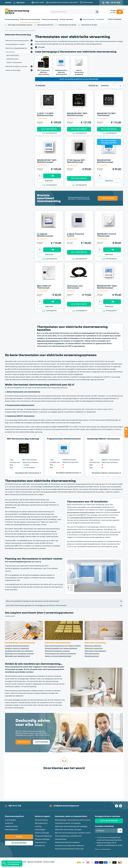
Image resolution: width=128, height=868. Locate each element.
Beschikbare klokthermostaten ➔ (69, 473)
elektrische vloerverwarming (47, 341)
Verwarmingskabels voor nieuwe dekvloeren (61, 648)
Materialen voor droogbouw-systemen (19, 654)
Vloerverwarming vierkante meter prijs (69, 849)
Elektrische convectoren (94, 648)
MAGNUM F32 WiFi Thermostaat (106, 115)
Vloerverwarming (89, 19)
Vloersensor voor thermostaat (75, 287)
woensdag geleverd (49, 133)
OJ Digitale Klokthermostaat (45, 235)
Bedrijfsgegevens (11, 830)
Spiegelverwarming (92, 656)
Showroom (9, 823)
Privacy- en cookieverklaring (103, 849)
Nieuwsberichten (41, 823)
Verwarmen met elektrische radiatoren (69, 846)
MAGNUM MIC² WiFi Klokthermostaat (47, 161)
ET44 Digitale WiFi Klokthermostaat (76, 161)
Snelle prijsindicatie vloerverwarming (14, 864)
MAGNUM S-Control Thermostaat (107, 235)
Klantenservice (41, 842)
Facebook (116, 806)
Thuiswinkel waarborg (120, 862)
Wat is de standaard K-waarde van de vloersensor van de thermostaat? (33, 601)
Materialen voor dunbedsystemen (18, 656)
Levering (38, 826)
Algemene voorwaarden (35, 862)
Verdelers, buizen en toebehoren (17, 648)
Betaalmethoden (97, 862)
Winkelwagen (120, 12)
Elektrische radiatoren (93, 646)
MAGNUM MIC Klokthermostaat (105, 161)
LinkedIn (120, 806)
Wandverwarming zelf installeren (67, 842)
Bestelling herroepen (19, 843)
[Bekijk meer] (32, 41)
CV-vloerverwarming (12, 20)
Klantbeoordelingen (42, 839)
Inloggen (19, 837)
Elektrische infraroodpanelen (95, 651)
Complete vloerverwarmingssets (17, 646)
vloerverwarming (88, 333)
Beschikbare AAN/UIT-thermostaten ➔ (106, 473)
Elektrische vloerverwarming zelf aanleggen (71, 826)
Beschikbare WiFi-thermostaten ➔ (28, 473)
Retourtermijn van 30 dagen (89, 25)
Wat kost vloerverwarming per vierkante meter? (73, 833)
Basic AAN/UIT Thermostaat (44, 287)
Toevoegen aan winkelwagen (52, 176)
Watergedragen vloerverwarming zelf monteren (73, 820)
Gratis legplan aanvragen (109, 821)
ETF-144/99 (71, 291)
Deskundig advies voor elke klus (67, 25)
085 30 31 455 (15, 806)
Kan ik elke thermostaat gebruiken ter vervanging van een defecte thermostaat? (36, 606)
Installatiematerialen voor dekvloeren (19, 651)
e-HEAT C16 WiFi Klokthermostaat (45, 115)
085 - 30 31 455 (113, 3)
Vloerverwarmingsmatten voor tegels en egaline (63, 646)
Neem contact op (23, 742)
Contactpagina (10, 820)
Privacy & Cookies (49, 862)
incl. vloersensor (42, 118)
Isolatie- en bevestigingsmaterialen (58, 656)
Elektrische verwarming (50, 20)
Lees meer (41, 47)
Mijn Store (20, 3)
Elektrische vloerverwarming (30, 20)
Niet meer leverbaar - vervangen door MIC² (109, 142)
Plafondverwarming (92, 654)
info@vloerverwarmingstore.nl (66, 806)
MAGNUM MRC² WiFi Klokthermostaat (77, 115)
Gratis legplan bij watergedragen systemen (20, 25)
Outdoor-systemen (66, 20)
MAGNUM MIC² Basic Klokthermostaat (107, 287)
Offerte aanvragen (115, 20)
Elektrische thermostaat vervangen (68, 830)
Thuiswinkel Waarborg (43, 836)
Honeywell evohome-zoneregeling (68, 823)
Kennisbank (100, 19)
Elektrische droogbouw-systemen (57, 651)
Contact (8, 3)
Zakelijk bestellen (11, 826)
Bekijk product (49, 181)
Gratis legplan (40, 830)
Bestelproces (40, 846)
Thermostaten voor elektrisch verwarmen (60, 654)
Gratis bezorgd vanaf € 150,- (45, 25)
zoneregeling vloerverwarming (81, 518)
